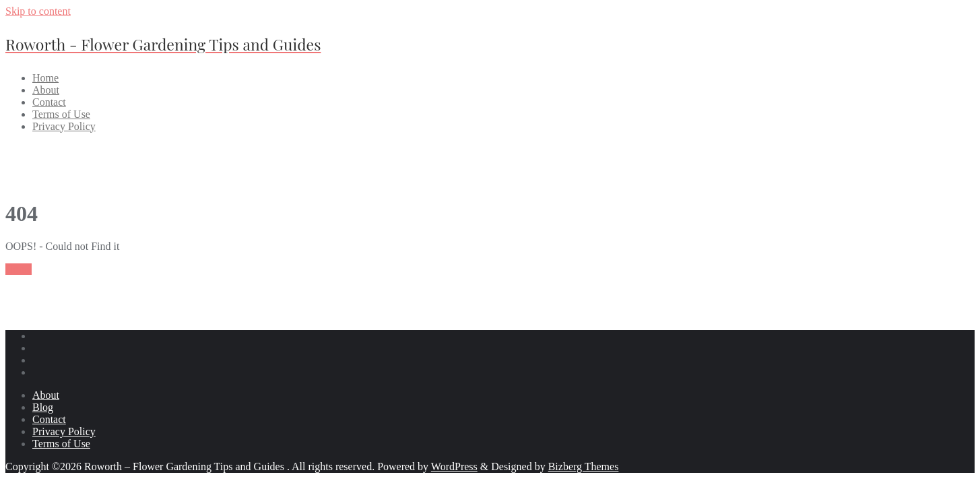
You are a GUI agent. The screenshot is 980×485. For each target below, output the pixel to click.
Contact (49, 419)
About (46, 395)
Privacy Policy (64, 431)
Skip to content (38, 11)
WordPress (454, 466)
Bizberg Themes (584, 466)
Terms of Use (61, 444)
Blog (43, 407)
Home (19, 269)
